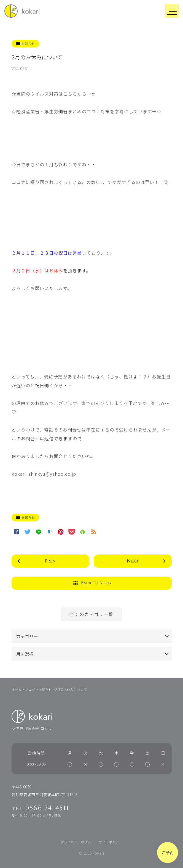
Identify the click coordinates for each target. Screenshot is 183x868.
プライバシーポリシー (77, 842)
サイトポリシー (111, 842)
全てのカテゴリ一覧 (91, 614)
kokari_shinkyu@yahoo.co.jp (44, 474)
